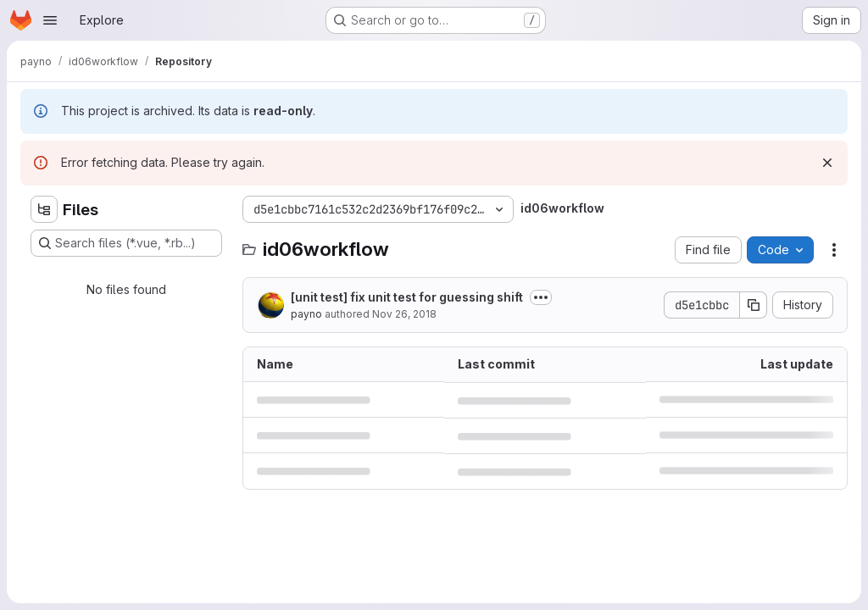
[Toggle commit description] (541, 297)
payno (306, 314)
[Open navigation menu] (50, 20)
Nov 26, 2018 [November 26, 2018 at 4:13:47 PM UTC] (404, 314)
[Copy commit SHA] (754, 305)
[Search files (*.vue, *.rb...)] (126, 243)
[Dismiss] (827, 163)
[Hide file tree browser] (44, 209)
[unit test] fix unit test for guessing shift (407, 297)
